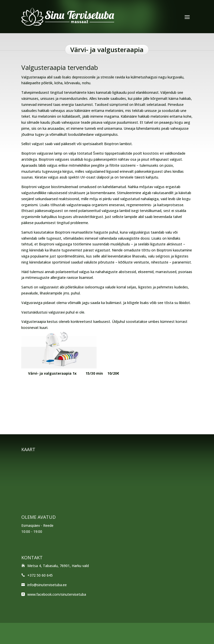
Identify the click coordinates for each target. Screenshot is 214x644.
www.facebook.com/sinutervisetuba (57, 594)
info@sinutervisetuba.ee (47, 585)
